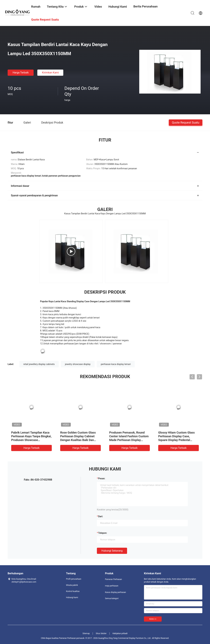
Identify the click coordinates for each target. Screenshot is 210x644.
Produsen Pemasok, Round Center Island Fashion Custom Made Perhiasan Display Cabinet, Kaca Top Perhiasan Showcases (129, 440)
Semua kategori (112, 598)
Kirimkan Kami (50, 73)
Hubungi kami (72, 597)
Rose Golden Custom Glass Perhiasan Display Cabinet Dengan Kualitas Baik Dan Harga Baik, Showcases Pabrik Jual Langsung (80, 440)
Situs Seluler (101, 633)
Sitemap (86, 633)
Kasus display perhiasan (115, 592)
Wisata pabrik (72, 585)
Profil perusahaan (74, 579)
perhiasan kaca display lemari (116, 364)
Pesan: (102, 478)
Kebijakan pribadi (120, 633)
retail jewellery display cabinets (39, 364)
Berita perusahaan (145, 6)
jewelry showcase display (78, 364)
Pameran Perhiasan (113, 579)
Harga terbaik (21, 73)
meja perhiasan (112, 586)
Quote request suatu (186, 122)
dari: (101, 516)
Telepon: (103, 533)
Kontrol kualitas (73, 591)
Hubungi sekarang (112, 551)
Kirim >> (153, 619)
